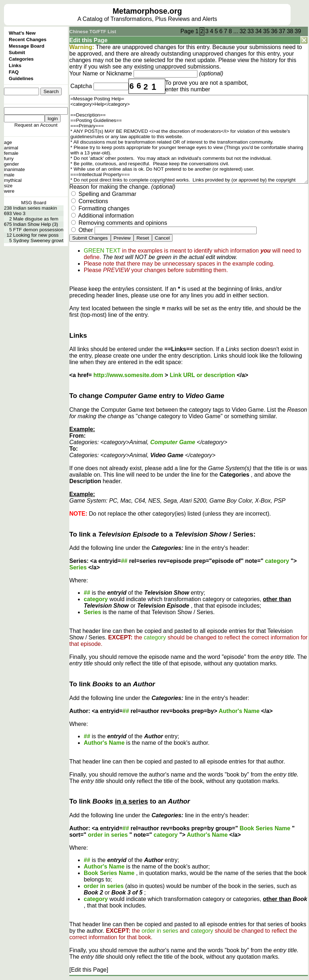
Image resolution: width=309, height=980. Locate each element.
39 (298, 31)
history (269, 60)
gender (12, 164)
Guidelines (21, 78)
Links (15, 65)
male (9, 175)
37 (282, 31)
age (8, 142)
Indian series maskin (35, 208)
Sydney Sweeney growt (38, 240)
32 (243, 31)
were (9, 191)
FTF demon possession (38, 230)
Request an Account (36, 125)
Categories (21, 59)
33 (251, 31)
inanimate (14, 169)
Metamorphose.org (147, 11)
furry (9, 159)
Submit (17, 52)
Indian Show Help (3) (35, 224)
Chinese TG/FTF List (93, 32)
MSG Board (34, 203)
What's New (22, 33)
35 (266, 31)
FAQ (14, 72)
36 (274, 31)
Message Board (27, 46)
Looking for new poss (36, 235)
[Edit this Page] (89, 970)
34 (258, 31)
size (8, 186)
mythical (13, 180)
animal (11, 148)
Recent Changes (27, 40)
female (11, 153)
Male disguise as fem (36, 219)
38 (290, 31)
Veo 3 (19, 213)
